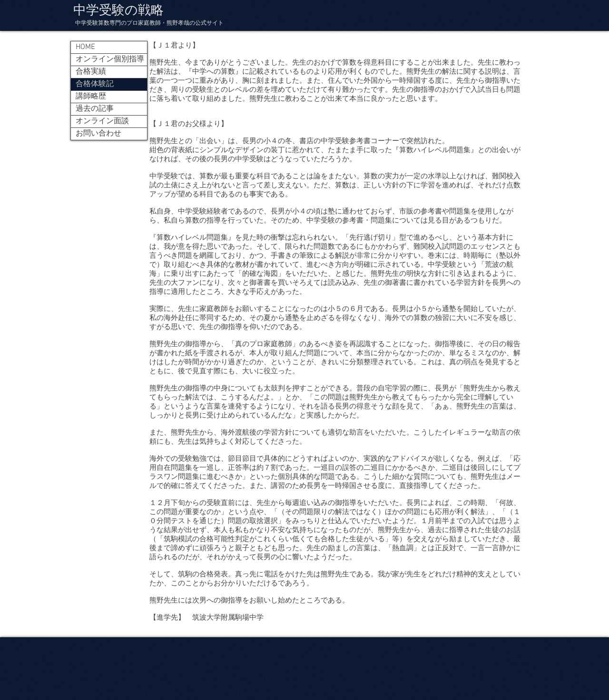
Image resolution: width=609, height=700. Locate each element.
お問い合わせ (98, 134)
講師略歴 (91, 97)
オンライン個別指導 (110, 59)
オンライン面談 (102, 121)
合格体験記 (95, 84)
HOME (85, 47)
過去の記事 (95, 109)
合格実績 (91, 72)
